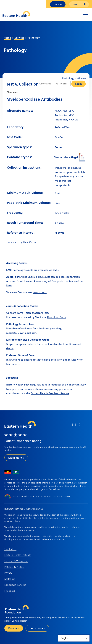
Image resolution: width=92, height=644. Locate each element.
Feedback (10, 591)
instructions (40, 292)
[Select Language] (74, 638)
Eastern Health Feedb (43, 393)
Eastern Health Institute (18, 555)
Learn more (15, 458)
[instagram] (76, 426)
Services (19, 38)
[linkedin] (80, 426)
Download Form (57, 317)
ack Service (62, 393)
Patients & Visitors (14, 567)
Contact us (10, 549)
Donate (58, 4)
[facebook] (72, 426)
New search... (14, 92)
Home (7, 38)
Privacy (8, 573)
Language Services (15, 585)
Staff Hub (10, 579)
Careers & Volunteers (16, 561)
